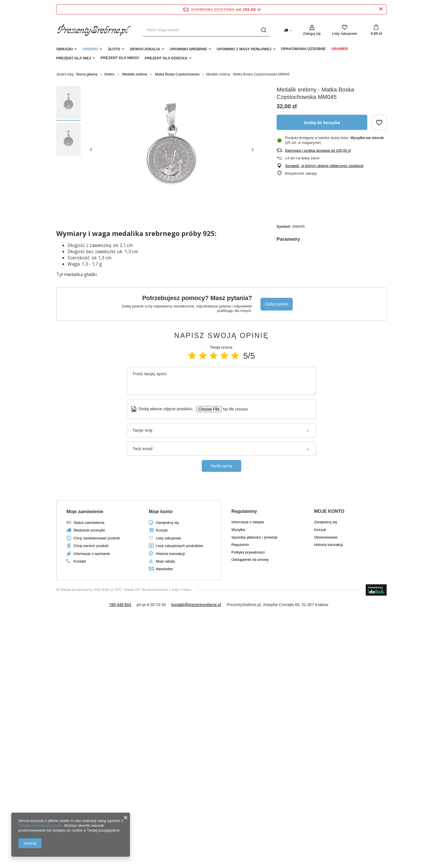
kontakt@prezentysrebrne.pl (196, 605)
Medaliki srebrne (135, 74)
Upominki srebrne (188, 49)
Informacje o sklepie (248, 522)
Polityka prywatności (248, 552)
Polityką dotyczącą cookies (40, 825)
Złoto (114, 49)
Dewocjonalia (145, 49)
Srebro (90, 49)
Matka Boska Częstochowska (177, 74)
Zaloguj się (312, 33)
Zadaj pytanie (277, 304)
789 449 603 (120, 605)
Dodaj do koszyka (322, 122)
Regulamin (240, 545)
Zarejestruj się (168, 523)
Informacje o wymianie (92, 554)
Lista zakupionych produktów (180, 546)
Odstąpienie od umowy (250, 560)
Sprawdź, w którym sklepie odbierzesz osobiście (324, 166)
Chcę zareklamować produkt (97, 538)
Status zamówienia (89, 523)
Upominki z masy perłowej (244, 49)
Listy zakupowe (345, 33)
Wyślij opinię (221, 466)
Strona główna (87, 74)
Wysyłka (238, 530)
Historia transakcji (171, 554)
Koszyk (162, 530)
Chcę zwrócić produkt (91, 546)
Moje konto (161, 512)
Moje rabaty (166, 561)
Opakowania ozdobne (303, 49)
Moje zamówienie (85, 512)
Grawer (340, 49)
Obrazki (65, 49)
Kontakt (80, 561)
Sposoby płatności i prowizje (254, 537)
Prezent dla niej (74, 58)
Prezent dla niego (120, 58)
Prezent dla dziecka (166, 58)
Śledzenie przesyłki (89, 530)
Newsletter (165, 569)
